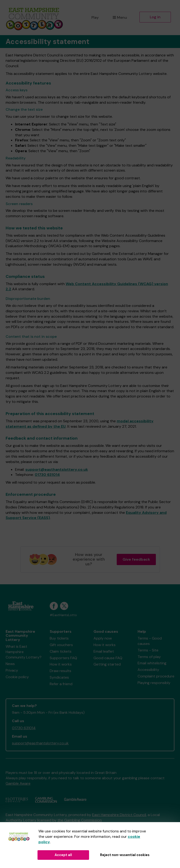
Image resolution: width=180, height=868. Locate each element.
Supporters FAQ (63, 658)
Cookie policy (17, 677)
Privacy (12, 670)
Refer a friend (61, 684)
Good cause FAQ (108, 658)
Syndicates (59, 677)
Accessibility (148, 670)
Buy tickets (59, 638)
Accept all (63, 855)
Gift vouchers (61, 645)
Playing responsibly (154, 683)
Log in (155, 17)
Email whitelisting (152, 663)
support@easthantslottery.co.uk (57, 469)
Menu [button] (120, 17)
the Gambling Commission (80, 820)
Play (95, 17)
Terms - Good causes (150, 641)
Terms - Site (148, 650)
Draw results (60, 671)
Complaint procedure (156, 676)
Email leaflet (104, 651)
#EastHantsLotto (63, 615)
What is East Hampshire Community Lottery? (24, 652)
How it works (61, 664)
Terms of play (149, 657)
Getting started (107, 664)
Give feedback (136, 559)
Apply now (103, 638)
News (10, 664)
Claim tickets (61, 651)
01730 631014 (47, 475)
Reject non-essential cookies (125, 855)
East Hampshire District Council (119, 815)
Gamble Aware (18, 783)
